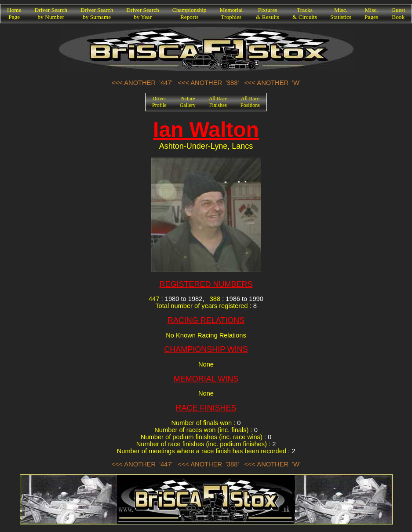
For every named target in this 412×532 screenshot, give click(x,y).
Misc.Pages (371, 13)
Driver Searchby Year (142, 13)
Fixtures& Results (268, 13)
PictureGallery (188, 102)
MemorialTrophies (232, 13)
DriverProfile (159, 102)
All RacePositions (250, 102)
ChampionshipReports (190, 13)
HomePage (14, 13)
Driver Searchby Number (51, 13)
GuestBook (398, 13)
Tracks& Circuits (305, 13)
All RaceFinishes (218, 102)
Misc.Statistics (341, 13)
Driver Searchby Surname (97, 13)
